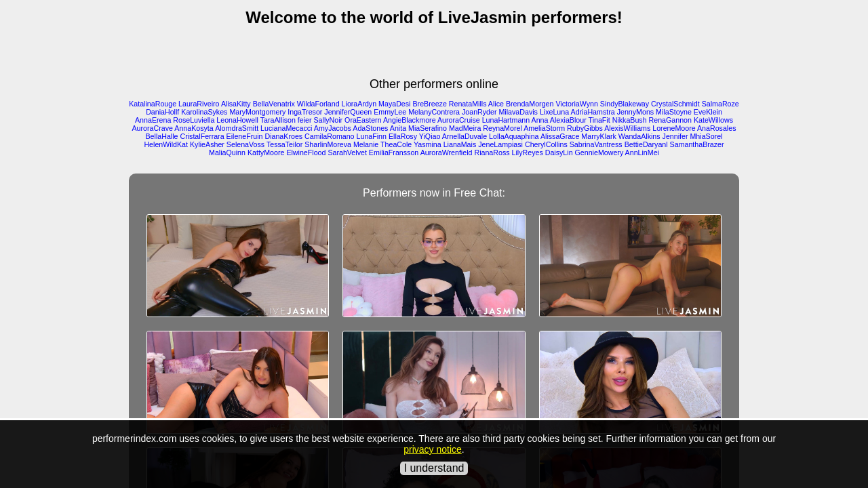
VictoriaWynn (577, 104)
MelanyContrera (434, 112)
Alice (496, 104)
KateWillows (713, 120)
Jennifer (675, 136)
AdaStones (370, 128)
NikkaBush (630, 120)
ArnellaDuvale (465, 136)
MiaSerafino (428, 128)
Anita (398, 128)
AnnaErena (153, 120)
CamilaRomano (329, 136)
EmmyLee (390, 112)
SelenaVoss (245, 144)
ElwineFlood (306, 152)
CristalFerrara (202, 136)
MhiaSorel (706, 136)
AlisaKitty (236, 104)
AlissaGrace (560, 136)
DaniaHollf (162, 112)
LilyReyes (528, 152)
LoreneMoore (674, 128)
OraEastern (363, 120)
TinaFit (599, 120)
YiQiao (430, 136)
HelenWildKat (166, 144)
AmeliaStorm (544, 128)
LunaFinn (372, 136)
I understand (434, 468)
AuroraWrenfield (447, 152)
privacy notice (433, 449)
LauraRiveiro (199, 104)
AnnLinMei (642, 152)
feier (305, 120)
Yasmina (428, 144)
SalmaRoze (721, 104)
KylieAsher (207, 144)
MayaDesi (394, 104)
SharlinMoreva (328, 144)
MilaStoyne (674, 112)
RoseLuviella (194, 120)
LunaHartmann (506, 120)
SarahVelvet (347, 152)
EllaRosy (403, 136)
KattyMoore (266, 152)
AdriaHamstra (593, 112)
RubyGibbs (585, 128)
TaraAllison (278, 120)
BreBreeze (429, 104)
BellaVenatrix (274, 104)
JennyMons (636, 112)
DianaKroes (283, 136)
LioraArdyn (359, 104)
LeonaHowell (237, 120)
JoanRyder (479, 112)
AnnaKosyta (194, 128)
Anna (540, 120)
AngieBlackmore (410, 120)
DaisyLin (559, 152)
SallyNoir (328, 120)
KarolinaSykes (204, 112)
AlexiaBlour (568, 120)
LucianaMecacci (286, 128)
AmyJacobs (333, 128)
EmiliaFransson (394, 152)
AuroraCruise (459, 120)
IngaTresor (305, 112)
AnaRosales (716, 128)
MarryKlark (599, 136)
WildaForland (318, 104)
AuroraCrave (153, 128)
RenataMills (468, 104)
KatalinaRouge (153, 104)
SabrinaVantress (596, 144)
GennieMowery (599, 152)
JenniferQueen (348, 112)
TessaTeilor (284, 144)
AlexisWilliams (627, 128)
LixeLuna (554, 112)
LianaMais (460, 144)
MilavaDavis (518, 112)
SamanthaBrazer (697, 144)
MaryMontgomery (257, 112)
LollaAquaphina (514, 136)
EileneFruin (245, 136)
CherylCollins (546, 144)
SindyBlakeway (625, 104)
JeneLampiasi (500, 144)
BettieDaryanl (646, 144)
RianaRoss (492, 152)
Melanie (366, 144)
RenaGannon (670, 120)
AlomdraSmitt (237, 128)
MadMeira (465, 128)
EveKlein (708, 112)
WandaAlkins (639, 136)
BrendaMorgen (530, 104)
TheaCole (396, 144)
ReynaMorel (502, 128)
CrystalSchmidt (675, 104)
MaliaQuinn (227, 152)
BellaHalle (162, 136)
